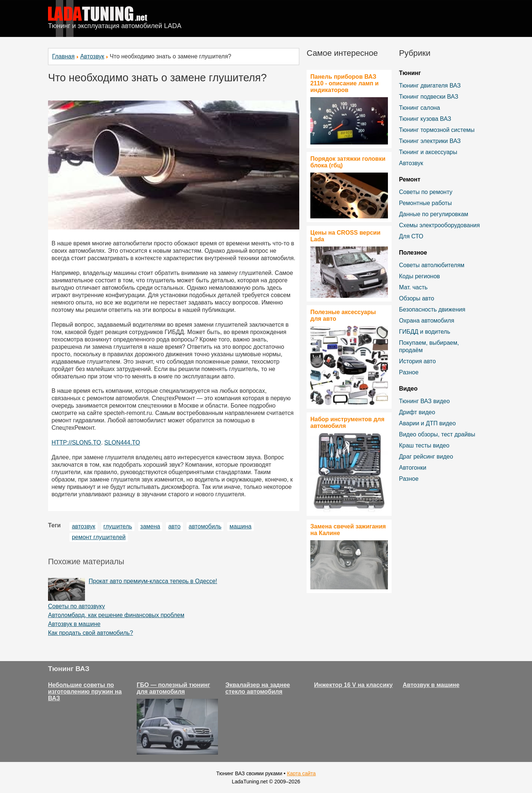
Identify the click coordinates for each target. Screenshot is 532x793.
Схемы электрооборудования (439, 225)
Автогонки (413, 468)
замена (150, 526)
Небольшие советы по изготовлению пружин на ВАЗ (85, 692)
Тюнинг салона (420, 108)
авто (174, 526)
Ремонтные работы (425, 203)
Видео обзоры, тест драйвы (437, 434)
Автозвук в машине (74, 624)
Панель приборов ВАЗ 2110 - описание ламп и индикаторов (345, 83)
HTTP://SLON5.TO (76, 443)
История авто (417, 361)
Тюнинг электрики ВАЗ (430, 141)
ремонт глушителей (99, 537)
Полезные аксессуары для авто (343, 315)
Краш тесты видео (424, 445)
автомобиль (205, 526)
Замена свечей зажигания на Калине (348, 530)
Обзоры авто (417, 298)
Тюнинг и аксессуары (428, 152)
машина (240, 526)
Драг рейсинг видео (426, 457)
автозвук (83, 526)
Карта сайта (301, 773)
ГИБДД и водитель (425, 332)
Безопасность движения (432, 309)
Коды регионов (420, 276)
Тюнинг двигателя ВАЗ (430, 86)
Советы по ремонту (426, 192)
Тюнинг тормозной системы (437, 130)
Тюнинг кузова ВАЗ (425, 119)
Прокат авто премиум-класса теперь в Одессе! (153, 581)
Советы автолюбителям (432, 265)
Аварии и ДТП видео (427, 423)
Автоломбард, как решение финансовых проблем (116, 615)
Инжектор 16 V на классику (353, 685)
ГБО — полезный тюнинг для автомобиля (173, 688)
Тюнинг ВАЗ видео (424, 401)
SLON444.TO (122, 443)
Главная (63, 56)
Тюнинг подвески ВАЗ (429, 97)
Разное (409, 372)
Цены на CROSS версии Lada (345, 236)
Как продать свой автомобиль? (91, 633)
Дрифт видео (417, 412)
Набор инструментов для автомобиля (347, 423)
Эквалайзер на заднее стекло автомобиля (258, 688)
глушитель (118, 526)
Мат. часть (413, 287)
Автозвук (92, 56)
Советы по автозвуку (76, 606)
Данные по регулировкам (434, 214)
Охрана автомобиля (427, 321)
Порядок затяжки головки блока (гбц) (348, 162)
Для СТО (411, 236)
